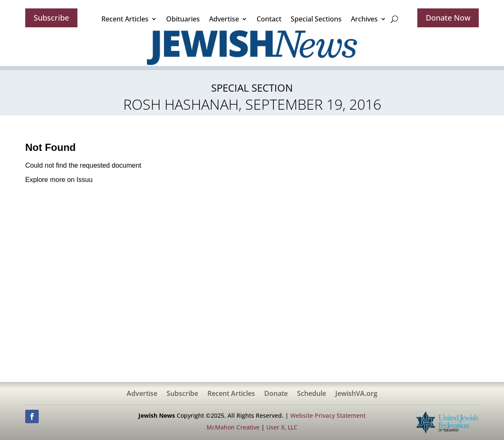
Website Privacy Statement (328, 415)
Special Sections (316, 19)
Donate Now (448, 18)
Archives (364, 19)
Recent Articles (125, 19)
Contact (269, 19)
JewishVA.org (356, 394)
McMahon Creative (233, 427)
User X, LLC (282, 427)
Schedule (312, 394)
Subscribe (51, 18)
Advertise (224, 19)
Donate (276, 394)
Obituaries (183, 19)
